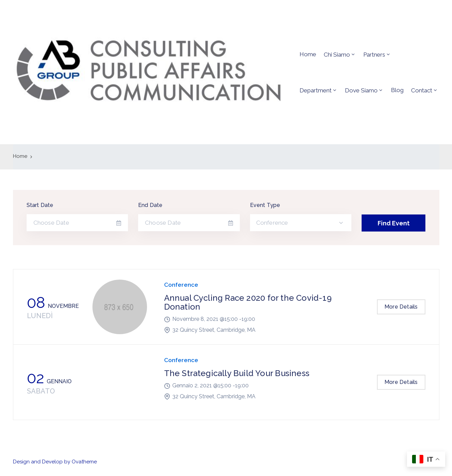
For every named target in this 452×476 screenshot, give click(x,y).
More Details (401, 307)
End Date (150, 205)
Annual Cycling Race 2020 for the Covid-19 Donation (248, 302)
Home (308, 54)
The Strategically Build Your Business (237, 373)
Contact (422, 90)
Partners (374, 55)
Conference (181, 285)
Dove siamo (361, 90)
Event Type (265, 205)
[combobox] (301, 223)
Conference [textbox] (272, 223)
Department (316, 90)
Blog (397, 90)
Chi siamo (337, 55)
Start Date (40, 205)
